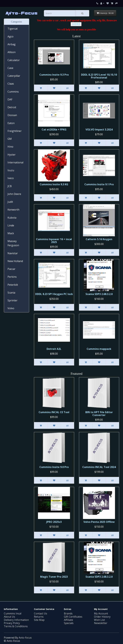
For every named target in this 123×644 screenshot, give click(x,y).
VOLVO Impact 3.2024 (99, 130)
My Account (101, 613)
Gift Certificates (73, 617)
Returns (39, 617)
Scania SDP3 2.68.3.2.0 (99, 294)
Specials (69, 623)
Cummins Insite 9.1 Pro (99, 184)
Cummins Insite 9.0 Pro (54, 467)
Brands (68, 613)
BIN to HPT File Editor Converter (99, 414)
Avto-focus (25, 638)
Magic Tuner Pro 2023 (54, 577)
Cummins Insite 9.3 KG (54, 184)
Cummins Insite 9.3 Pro (54, 75)
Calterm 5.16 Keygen (99, 239)
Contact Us (41, 613)
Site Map (39, 620)
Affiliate (68, 620)
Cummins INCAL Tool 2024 (99, 467)
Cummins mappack (99, 349)
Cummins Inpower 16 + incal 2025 (54, 241)
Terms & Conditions (16, 626)
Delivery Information (16, 620)
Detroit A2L (54, 349)
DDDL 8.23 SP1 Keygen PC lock (54, 294)
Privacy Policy (12, 623)
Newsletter (101, 623)
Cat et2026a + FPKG (54, 130)
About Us (9, 617)
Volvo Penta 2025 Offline (99, 522)
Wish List (99, 620)
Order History (102, 617)
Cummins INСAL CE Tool (54, 412)
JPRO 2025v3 (54, 522)
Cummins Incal (13, 613)
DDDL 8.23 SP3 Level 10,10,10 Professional (99, 76)
